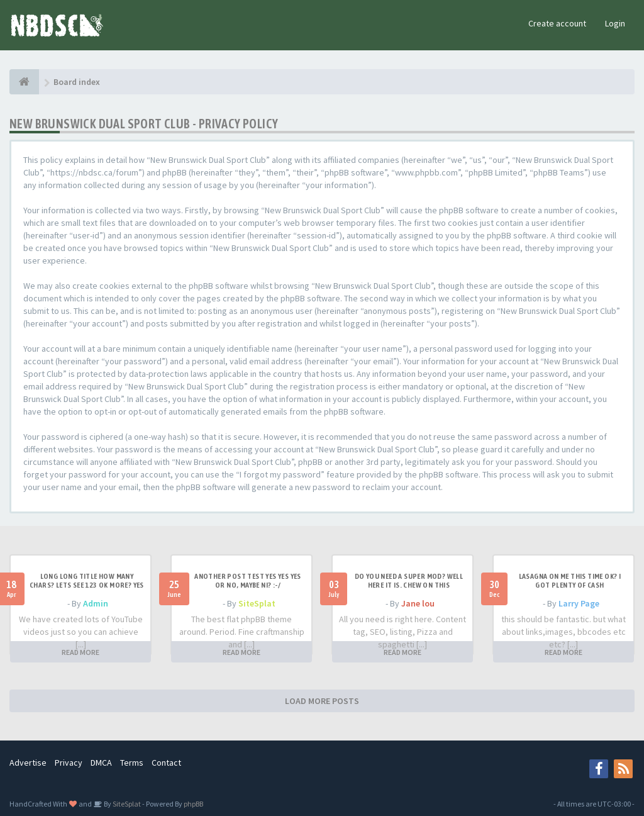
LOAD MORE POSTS (322, 701)
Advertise (28, 763)
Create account (557, 23)
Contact (166, 763)
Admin (96, 603)
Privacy (69, 763)
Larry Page (579, 603)
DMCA (101, 763)
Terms (132, 763)
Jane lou (418, 603)
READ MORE (80, 652)
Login (615, 23)
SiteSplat (257, 603)
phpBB (193, 804)
